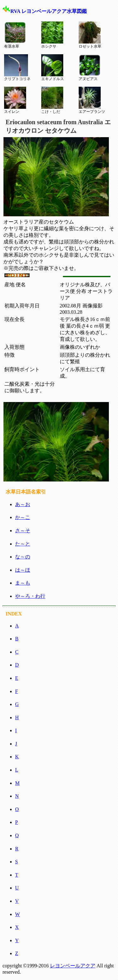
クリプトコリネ (17, 68)
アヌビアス (90, 68)
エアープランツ (92, 100)
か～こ (23, 517)
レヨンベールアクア (73, 966)
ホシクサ (52, 35)
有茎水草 (15, 35)
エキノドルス (53, 68)
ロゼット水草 (90, 35)
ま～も (23, 583)
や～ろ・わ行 (30, 596)
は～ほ (23, 570)
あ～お (23, 504)
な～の (23, 557)
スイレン (15, 100)
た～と (23, 544)
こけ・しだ (52, 100)
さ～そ (23, 531)
